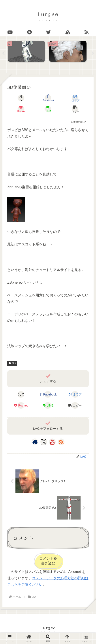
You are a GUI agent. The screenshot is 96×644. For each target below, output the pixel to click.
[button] (75, 109)
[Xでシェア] (21, 98)
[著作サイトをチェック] (35, 442)
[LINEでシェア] (48, 109)
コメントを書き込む (48, 561)
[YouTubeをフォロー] (52, 442)
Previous (3, 53)
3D (12, 363)
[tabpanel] (27, 52)
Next (93, 53)
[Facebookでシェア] (48, 98)
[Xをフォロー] (44, 442)
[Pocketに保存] (21, 109)
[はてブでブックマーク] (75, 98)
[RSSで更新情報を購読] (61, 442)
